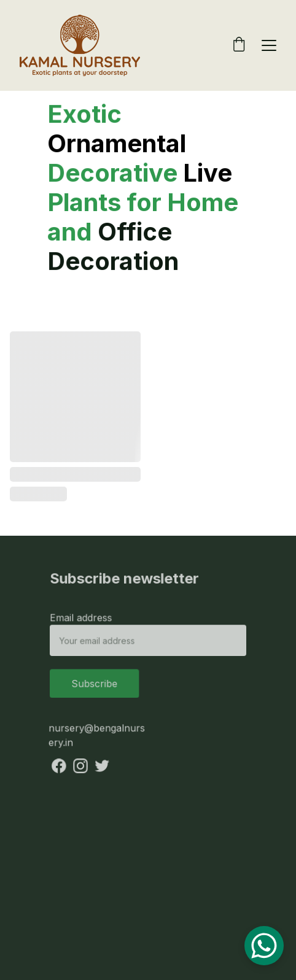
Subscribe (95, 683)
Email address (82, 618)
